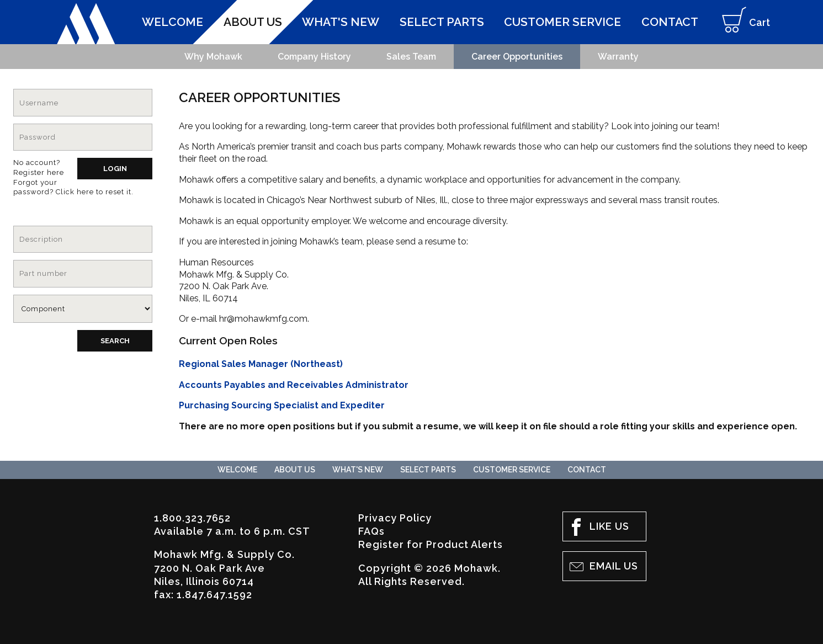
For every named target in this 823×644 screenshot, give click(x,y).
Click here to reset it (94, 192)
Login (115, 169)
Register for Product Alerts (431, 544)
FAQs (371, 531)
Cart (742, 24)
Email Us (603, 567)
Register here (39, 172)
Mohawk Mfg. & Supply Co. (86, 24)
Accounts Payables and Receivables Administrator (294, 385)
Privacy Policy (395, 518)
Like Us (598, 527)
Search (115, 341)
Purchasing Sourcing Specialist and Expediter (282, 405)
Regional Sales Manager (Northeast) (261, 364)
